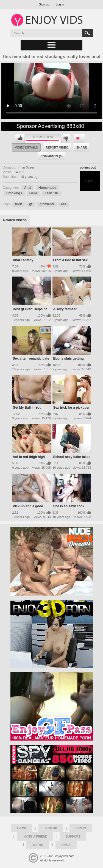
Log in (60, 4)
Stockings (14, 193)
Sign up (44, 4)
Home (22, 828)
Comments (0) (51, 156)
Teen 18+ (52, 193)
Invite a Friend (35, 836)
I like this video (20, 138)
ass (64, 204)
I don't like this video (66, 138)
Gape (34, 193)
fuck (19, 204)
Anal (28, 188)
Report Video (57, 147)
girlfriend (47, 204)
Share (81, 147)
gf (31, 204)
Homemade (47, 188)
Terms (38, 845)
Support (73, 836)
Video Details (26, 147)
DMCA (66, 845)
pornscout (88, 167)
